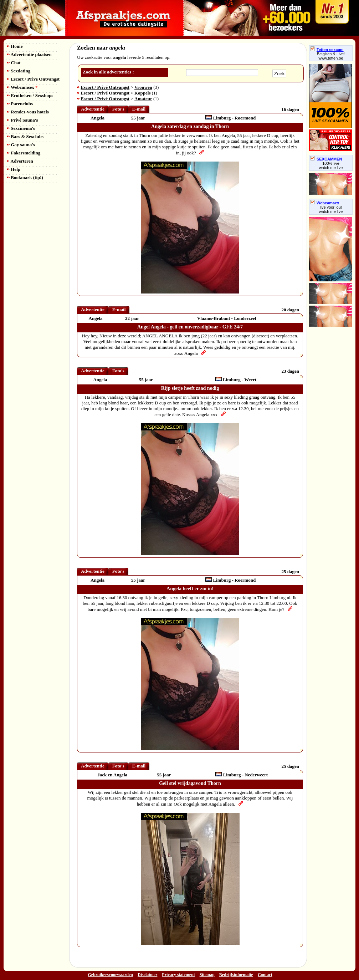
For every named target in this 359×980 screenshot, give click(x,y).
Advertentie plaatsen (29, 54)
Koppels (143, 93)
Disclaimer (147, 975)
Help (14, 169)
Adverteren (20, 161)
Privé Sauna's (22, 120)
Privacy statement (178, 975)
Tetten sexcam (327, 50)
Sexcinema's (21, 128)
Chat (14, 63)
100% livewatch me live (331, 165)
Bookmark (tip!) (25, 177)
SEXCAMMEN (326, 159)
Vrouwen (143, 87)
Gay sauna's (21, 145)
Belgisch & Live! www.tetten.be (331, 56)
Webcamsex (22, 87)
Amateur (143, 99)
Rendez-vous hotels (28, 112)
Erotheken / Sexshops (30, 95)
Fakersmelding (24, 153)
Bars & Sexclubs (25, 136)
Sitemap (207, 975)
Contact (265, 975)
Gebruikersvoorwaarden (110, 975)
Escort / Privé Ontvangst (105, 87)
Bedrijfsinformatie (236, 975)
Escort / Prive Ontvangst (33, 79)
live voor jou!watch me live (331, 209)
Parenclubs (20, 104)
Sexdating (19, 71)
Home (15, 46)
